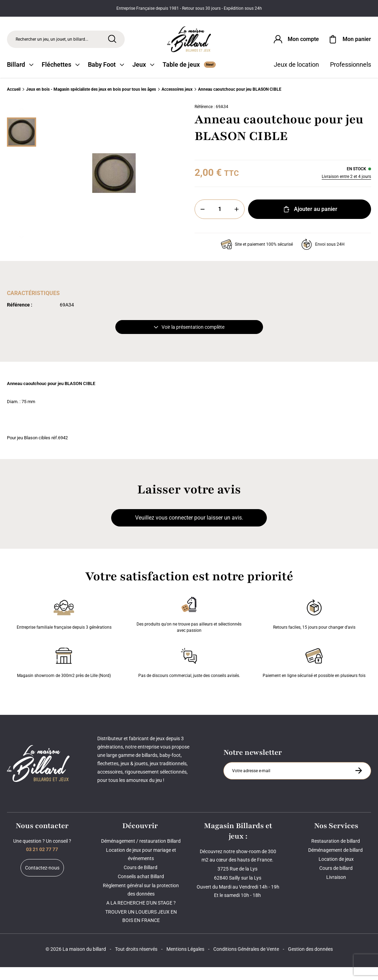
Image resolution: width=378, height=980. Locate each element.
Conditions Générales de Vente (246, 962)
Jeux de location (296, 77)
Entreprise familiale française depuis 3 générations (64, 626)
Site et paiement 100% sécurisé (257, 257)
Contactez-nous (42, 881)
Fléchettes (61, 77)
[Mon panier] (349, 43)
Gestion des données (310, 962)
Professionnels (351, 77)
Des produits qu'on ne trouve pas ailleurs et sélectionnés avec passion (189, 626)
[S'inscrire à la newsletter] (359, 783)
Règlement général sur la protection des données (141, 903)
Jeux (143, 77)
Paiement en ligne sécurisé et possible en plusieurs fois (314, 674)
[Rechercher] (112, 43)
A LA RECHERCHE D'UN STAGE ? (141, 916)
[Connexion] (296, 43)
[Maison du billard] (189, 43)
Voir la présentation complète (189, 340)
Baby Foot (106, 77)
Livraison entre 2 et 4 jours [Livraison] (346, 189)
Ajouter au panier (310, 222)
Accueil (14, 102)
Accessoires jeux (177, 102)
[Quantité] (220, 222)
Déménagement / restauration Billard (141, 854)
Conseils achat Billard (141, 889)
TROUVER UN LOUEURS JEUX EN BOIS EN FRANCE (141, 929)
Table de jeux (189, 77)
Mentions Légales (185, 962)
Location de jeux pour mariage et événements (141, 867)
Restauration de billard (336, 854)
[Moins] (203, 222)
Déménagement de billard (336, 863)
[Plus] (237, 222)
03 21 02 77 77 (42, 862)
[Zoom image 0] (114, 186)
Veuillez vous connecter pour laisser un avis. (189, 530)
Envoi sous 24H (323, 257)
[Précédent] (22, 122)
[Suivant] (22, 250)
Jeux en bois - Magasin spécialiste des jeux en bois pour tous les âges (91, 102)
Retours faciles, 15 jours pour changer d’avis (314, 626)
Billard (20, 77)
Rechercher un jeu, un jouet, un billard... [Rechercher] (52, 43)
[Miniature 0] (22, 145)
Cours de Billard (141, 880)
